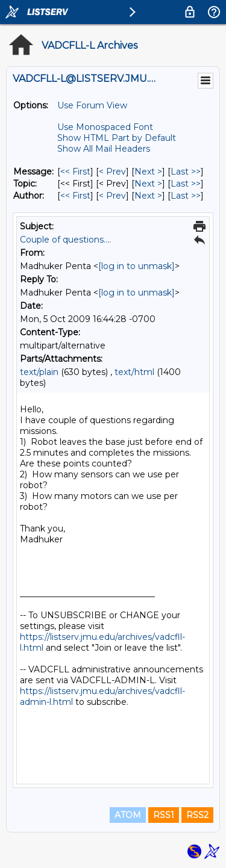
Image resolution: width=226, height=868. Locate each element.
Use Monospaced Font (105, 127)
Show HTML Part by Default (117, 138)
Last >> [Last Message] (186, 172)
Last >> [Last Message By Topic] (186, 184)
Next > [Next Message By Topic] (148, 184)
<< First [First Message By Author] (75, 196)
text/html (134, 372)
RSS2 (197, 815)
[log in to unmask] (137, 266)
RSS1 (164, 815)
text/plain (39, 372)
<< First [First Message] (75, 172)
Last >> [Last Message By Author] (186, 196)
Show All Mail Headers (104, 149)
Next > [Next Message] (148, 172)
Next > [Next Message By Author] (148, 196)
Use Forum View (92, 105)
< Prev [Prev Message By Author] (112, 196)
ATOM (128, 815)
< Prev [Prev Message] (112, 172)
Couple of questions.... (65, 240)
